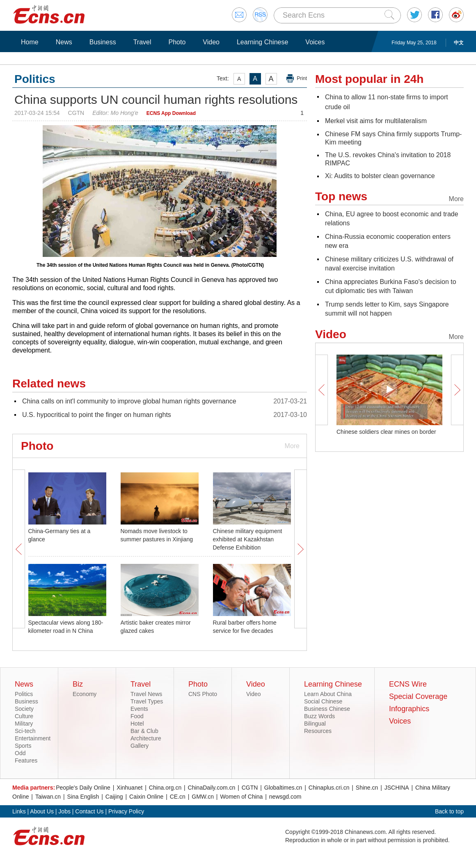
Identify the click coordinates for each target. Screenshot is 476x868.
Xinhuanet (129, 788)
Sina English (83, 797)
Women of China (241, 797)
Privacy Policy (126, 811)
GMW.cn (203, 797)
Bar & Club (144, 731)
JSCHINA (397, 788)
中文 (459, 43)
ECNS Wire (408, 684)
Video (211, 42)
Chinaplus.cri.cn (329, 788)
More (292, 446)
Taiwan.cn (48, 797)
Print (302, 78)
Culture (24, 716)
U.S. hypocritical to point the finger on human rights (97, 415)
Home (30, 42)
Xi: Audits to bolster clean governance (380, 176)
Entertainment (33, 738)
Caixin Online (146, 797)
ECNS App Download (171, 113)
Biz (78, 684)
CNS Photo (203, 694)
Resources (318, 731)
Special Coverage (418, 696)
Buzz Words (319, 716)
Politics (24, 694)
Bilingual (315, 724)
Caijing (114, 797)
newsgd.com (285, 797)
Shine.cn (367, 788)
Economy (85, 694)
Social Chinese (323, 701)
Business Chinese (327, 709)
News (64, 42)
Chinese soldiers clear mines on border (386, 432)
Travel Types (147, 701)
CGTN (250, 788)
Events (139, 709)
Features (26, 760)
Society (24, 709)
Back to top (449, 811)
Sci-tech (25, 731)
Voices (315, 42)
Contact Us (89, 811)
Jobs (64, 811)
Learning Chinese (262, 42)
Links (19, 811)
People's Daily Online (83, 788)
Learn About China (328, 694)
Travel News (146, 694)
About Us (42, 811)
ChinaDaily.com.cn (212, 788)
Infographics (409, 709)
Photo (177, 42)
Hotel (137, 724)
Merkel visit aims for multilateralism (376, 121)
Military (24, 724)
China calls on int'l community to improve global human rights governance (129, 401)
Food (137, 716)
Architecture (146, 738)
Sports (23, 746)
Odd (20, 753)
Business (103, 42)
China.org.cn (165, 788)
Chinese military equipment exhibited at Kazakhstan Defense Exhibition (248, 539)
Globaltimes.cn (283, 788)
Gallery (140, 746)
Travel (142, 42)
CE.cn (178, 797)
